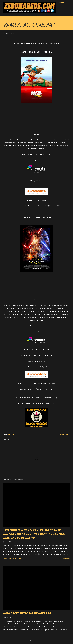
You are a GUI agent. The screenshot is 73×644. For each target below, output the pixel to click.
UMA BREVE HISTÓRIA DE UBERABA (27, 613)
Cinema (9, 435)
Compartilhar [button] (64, 435)
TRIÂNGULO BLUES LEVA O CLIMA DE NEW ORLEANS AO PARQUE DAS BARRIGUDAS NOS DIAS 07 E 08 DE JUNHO (34, 534)
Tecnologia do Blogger (36, 640)
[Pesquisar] (62, 3)
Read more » (66, 558)
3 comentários (17, 558)
